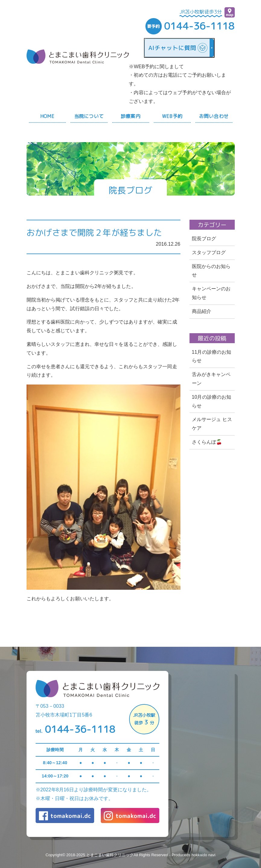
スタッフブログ (209, 252)
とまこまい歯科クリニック (110, 855)
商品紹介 (202, 311)
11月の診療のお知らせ (212, 356)
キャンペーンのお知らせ (211, 293)
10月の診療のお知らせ (212, 401)
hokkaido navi (203, 855)
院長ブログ (204, 239)
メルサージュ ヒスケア (212, 424)
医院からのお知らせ (211, 271)
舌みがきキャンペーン (211, 379)
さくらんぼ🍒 (207, 442)
